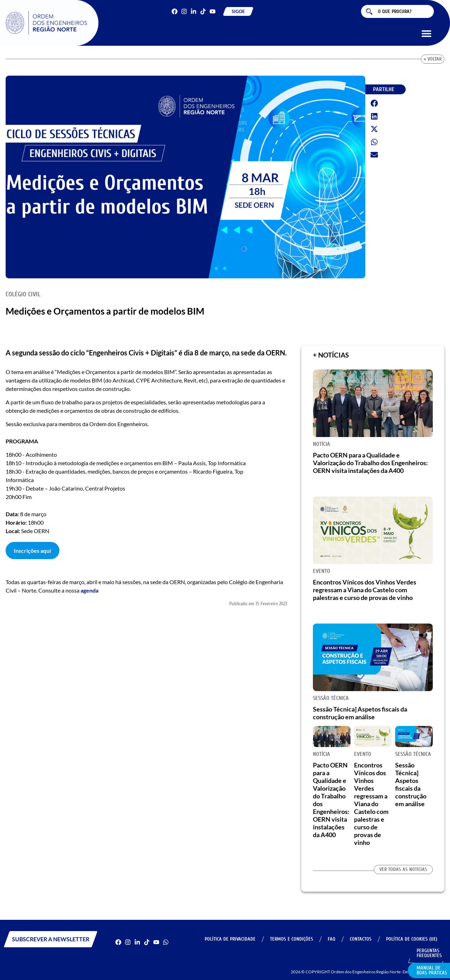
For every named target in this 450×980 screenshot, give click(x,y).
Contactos (361, 939)
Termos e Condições (292, 939)
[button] (426, 33)
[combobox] (397, 11)
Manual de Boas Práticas (432, 970)
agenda (89, 590)
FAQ (332, 939)
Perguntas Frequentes (429, 953)
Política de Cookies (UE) (412, 939)
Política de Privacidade (230, 939)
